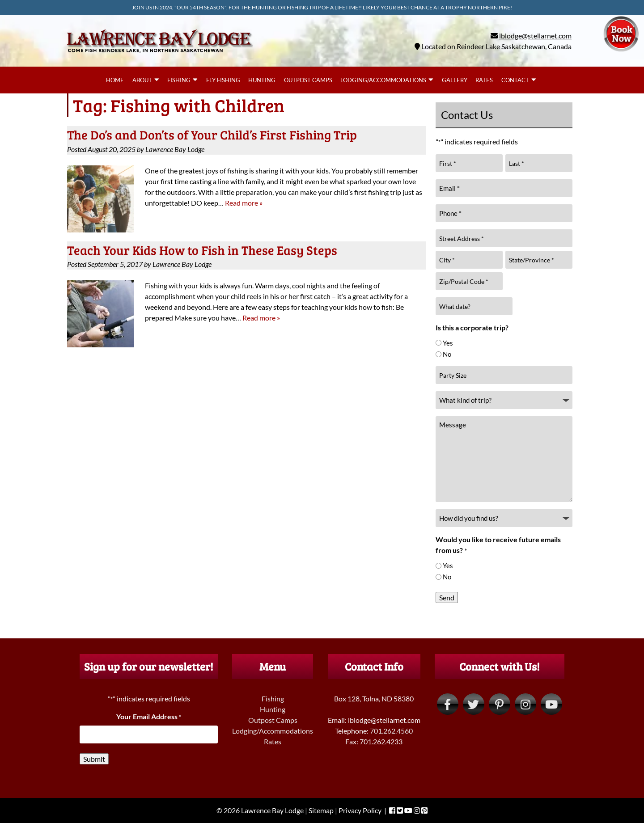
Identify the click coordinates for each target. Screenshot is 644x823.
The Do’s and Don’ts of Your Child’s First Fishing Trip (212, 135)
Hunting (262, 80)
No (447, 354)
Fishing (179, 80)
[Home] (160, 54)
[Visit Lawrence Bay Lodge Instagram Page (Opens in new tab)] (525, 704)
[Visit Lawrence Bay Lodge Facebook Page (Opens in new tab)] (448, 704)
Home (115, 80)
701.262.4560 (391, 731)
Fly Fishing (223, 80)
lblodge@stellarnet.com (535, 36)
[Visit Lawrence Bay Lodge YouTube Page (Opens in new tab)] (551, 704)
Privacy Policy (360, 810)
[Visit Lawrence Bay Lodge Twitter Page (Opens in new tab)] (474, 704)
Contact (515, 80)
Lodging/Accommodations (383, 80)
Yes (448, 343)
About (142, 80)
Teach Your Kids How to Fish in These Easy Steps (202, 250)
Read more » (244, 203)
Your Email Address (149, 716)
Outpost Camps (308, 80)
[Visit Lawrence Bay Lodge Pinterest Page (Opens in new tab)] (500, 704)
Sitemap (321, 810)
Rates (484, 80)
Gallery (455, 80)
